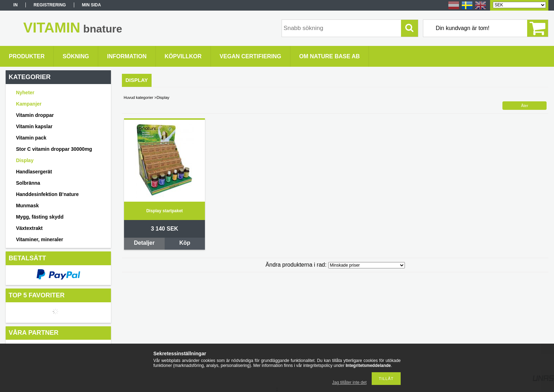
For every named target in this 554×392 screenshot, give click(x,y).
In (16, 5)
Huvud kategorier (138, 97)
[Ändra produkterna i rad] (367, 265)
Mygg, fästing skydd (40, 217)
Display (25, 160)
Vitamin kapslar (34, 126)
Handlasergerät (34, 172)
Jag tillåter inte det (349, 382)
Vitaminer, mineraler (40, 239)
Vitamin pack (31, 138)
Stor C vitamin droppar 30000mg (54, 149)
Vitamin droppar (35, 115)
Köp (185, 243)
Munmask (27, 206)
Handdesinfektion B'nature (47, 194)
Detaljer (144, 243)
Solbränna (28, 183)
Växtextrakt (29, 228)
